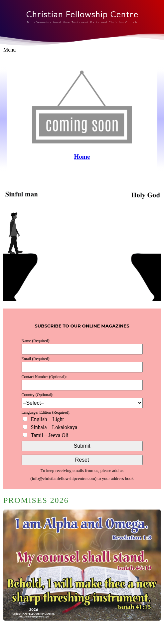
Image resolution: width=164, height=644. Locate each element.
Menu (9, 50)
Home (82, 157)
